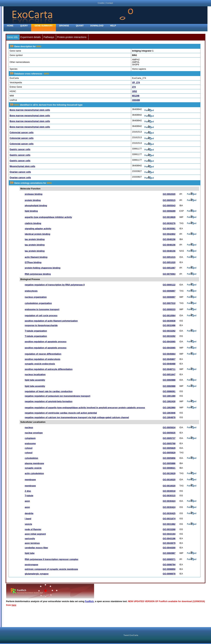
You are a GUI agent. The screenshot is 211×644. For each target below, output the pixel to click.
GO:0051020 (169, 262)
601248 (136, 96)
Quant (80, 26)
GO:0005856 (169, 458)
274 (134, 87)
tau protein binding (35, 239)
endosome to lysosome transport (42, 309)
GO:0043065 (169, 342)
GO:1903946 (169, 413)
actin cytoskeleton (34, 473)
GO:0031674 (169, 519)
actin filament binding (36, 257)
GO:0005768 (169, 444)
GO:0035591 (169, 229)
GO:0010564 (169, 316)
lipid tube (30, 553)
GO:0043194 (169, 534)
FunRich (89, 601)
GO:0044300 (169, 548)
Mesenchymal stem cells (23, 166)
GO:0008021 (169, 468)
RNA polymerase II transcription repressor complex (52, 559)
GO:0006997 (169, 297)
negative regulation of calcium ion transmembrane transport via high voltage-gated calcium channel (77, 417)
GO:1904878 (169, 417)
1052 (135, 91)
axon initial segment (35, 534)
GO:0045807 (169, 359)
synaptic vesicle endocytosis (40, 364)
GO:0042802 (169, 234)
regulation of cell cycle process (41, 316)
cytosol (29, 448)
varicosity (30, 539)
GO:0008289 (169, 211)
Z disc (28, 491)
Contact (109, 3)
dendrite (29, 513)
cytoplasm (30, 438)
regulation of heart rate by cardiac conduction (49, 391)
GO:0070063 (169, 274)
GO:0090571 (169, 559)
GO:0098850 (169, 569)
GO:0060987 (169, 553)
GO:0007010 (169, 303)
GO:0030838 (169, 321)
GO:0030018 (169, 491)
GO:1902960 (169, 408)
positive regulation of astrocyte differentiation (49, 369)
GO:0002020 (169, 194)
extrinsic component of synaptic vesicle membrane (51, 569)
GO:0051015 (169, 257)
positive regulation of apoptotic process (46, 342)
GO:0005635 (169, 433)
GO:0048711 (169, 369)
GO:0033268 (169, 529)
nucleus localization (35, 375)
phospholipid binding (36, 206)
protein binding (33, 200)
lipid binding (31, 211)
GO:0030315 (169, 496)
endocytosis (31, 291)
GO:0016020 (169, 480)
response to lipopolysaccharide (41, 325)
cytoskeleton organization (38, 303)
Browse (64, 26)
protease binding (34, 194)
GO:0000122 (169, 285)
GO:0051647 (169, 375)
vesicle (28, 524)
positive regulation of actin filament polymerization (51, 321)
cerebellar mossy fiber (36, 548)
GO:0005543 (169, 206)
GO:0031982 (169, 524)
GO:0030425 (169, 513)
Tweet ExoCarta (131, 635)
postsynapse (31, 565)
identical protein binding (38, 234)
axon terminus (32, 543)
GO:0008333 (169, 309)
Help (113, 26)
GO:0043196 (169, 539)
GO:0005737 (169, 438)
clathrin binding (33, 223)
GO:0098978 (169, 574)
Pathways (49, 37)
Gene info (12, 37)
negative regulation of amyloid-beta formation (49, 401)
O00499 (136, 100)
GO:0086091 (169, 391)
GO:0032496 (169, 325)
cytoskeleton (31, 458)
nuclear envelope (34, 433)
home (10, 26)
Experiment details (31, 37)
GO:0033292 (169, 331)
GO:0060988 (169, 380)
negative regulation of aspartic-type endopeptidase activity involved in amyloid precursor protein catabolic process (85, 408)
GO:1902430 (169, 401)
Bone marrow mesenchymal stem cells (30, 110)
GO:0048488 (169, 364)
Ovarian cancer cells (20, 172)
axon (27, 501)
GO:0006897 (169, 291)
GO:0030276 (169, 223)
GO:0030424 (169, 501)
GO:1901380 (169, 396)
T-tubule (29, 496)
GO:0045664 (169, 354)
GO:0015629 (169, 473)
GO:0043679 (169, 543)
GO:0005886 (169, 463)
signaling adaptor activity (38, 229)
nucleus (29, 428)
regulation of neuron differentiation (43, 354)
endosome (30, 444)
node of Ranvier (33, 529)
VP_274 (136, 83)
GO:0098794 (169, 565)
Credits (101, 3)
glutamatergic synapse (37, 574)
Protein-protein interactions (72, 37)
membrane (30, 480)
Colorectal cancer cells (22, 133)
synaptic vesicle (33, 468)
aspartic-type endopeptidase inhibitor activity (48, 217)
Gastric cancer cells (20, 149)
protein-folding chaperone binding (43, 268)
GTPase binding (33, 262)
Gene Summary (44, 26)
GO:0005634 (169, 428)
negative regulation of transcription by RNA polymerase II (55, 285)
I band (28, 519)
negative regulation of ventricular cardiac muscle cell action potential (61, 413)
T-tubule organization (36, 331)
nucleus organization (36, 297)
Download (97, 26)
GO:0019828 (169, 217)
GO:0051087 (169, 268)
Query (24, 26)
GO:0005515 (169, 200)
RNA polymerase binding (38, 274)
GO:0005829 (169, 448)
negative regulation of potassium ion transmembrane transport (58, 396)
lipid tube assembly (35, 380)
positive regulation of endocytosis (43, 359)
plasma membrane (34, 463)
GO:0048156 (169, 239)
